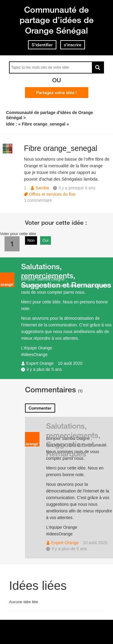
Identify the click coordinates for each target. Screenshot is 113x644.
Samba (42, 188)
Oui (46, 240)
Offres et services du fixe (52, 194)
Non (31, 240)
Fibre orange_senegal (60, 148)
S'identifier (42, 45)
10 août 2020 (70, 363)
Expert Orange (40, 363)
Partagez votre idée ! (56, 93)
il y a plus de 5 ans (44, 369)
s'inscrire (73, 45)
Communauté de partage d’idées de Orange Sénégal (57, 20)
